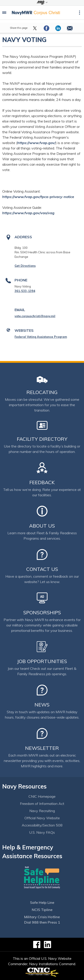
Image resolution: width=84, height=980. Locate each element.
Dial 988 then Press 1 (42, 922)
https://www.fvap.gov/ (36, 143)
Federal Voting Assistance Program (41, 337)
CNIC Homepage (42, 796)
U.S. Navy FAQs (42, 832)
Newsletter (42, 748)
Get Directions (25, 266)
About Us (42, 526)
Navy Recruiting (42, 811)
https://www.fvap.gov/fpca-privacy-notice (38, 197)
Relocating (42, 392)
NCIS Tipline (42, 910)
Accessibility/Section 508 (42, 825)
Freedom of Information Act (42, 804)
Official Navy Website (42, 818)
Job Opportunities (42, 661)
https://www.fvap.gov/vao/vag (28, 213)
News (42, 705)
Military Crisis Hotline (42, 917)
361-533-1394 (25, 291)
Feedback (42, 482)
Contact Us (42, 569)
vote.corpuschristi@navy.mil (35, 316)
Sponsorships (42, 612)
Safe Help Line (42, 902)
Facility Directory (42, 439)
